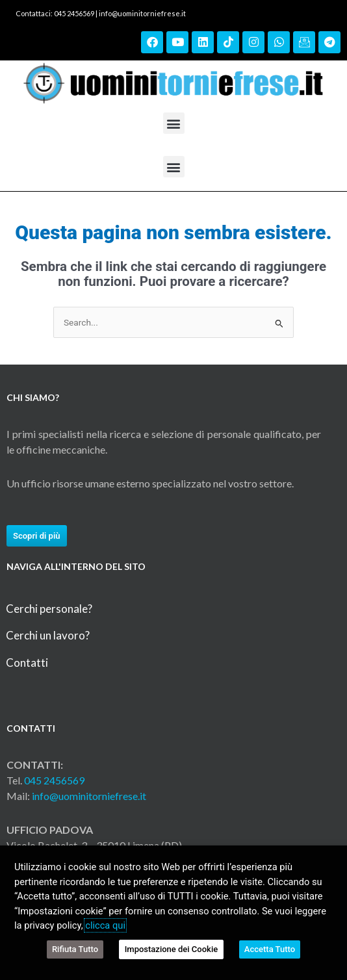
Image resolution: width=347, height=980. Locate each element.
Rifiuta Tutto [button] (75, 949)
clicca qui (105, 925)
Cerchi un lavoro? (48, 635)
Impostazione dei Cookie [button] (172, 949)
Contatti (27, 663)
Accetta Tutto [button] (270, 949)
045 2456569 (54, 780)
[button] (174, 123)
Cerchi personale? (49, 609)
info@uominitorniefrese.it (142, 13)
